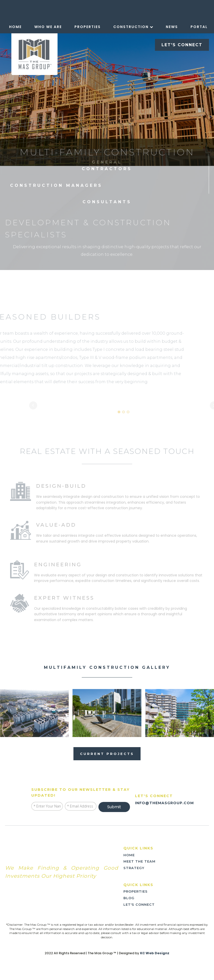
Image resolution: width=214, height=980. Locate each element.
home (129, 855)
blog (129, 898)
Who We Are (48, 27)
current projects (107, 754)
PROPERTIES (136, 891)
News (172, 27)
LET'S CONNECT (182, 45)
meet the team (139, 861)
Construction (133, 27)
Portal (199, 27)
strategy (134, 868)
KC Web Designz (155, 953)
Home (15, 27)
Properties (88, 27)
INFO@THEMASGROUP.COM (164, 803)
